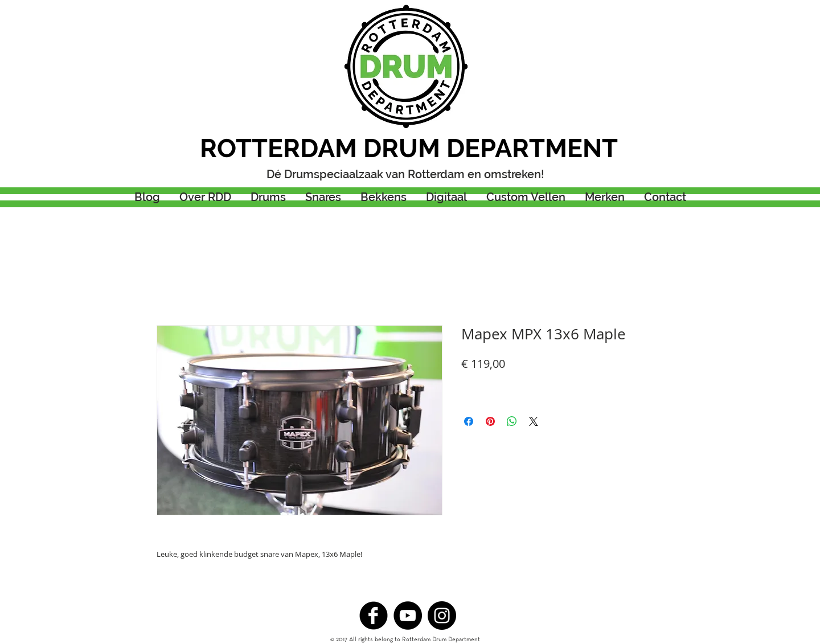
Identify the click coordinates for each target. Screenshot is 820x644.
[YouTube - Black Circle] (408, 616)
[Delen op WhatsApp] (512, 421)
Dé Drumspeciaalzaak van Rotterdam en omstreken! (405, 174)
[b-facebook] (374, 616)
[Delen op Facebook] (469, 421)
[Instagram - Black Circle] (442, 616)
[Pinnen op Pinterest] (490, 421)
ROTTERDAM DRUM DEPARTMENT (409, 148)
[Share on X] (534, 421)
